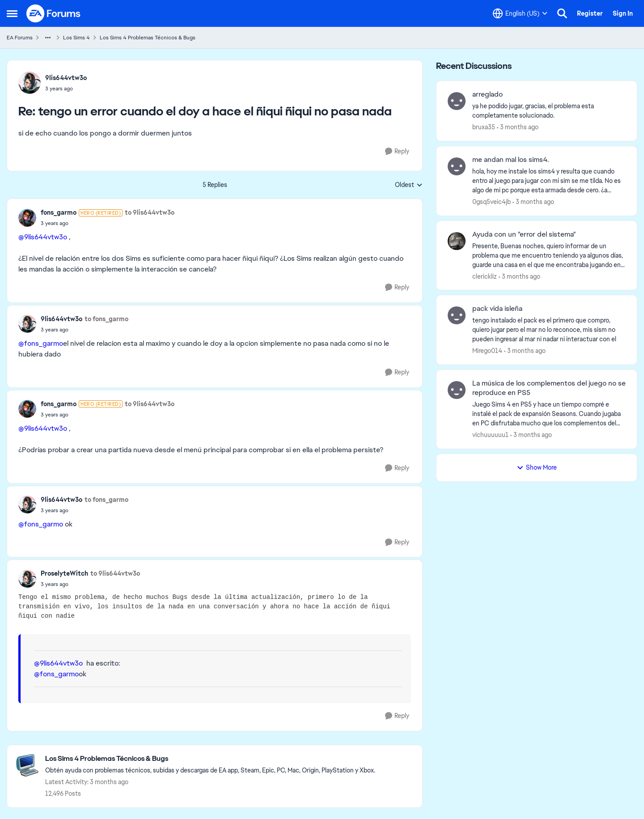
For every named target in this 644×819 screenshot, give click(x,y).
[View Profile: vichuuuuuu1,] (457, 390)
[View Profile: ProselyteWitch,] (27, 579)
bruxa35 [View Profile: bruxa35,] (484, 127)
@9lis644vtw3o (43, 237)
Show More (537, 467)
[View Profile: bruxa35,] (457, 101)
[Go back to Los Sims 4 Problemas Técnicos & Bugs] (210, 759)
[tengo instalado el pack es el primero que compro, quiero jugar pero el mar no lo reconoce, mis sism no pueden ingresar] (549, 330)
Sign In (623, 13)
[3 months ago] (518, 127)
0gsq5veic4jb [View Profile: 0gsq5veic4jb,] (491, 202)
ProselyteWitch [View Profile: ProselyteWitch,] (64, 573)
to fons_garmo (106, 319)
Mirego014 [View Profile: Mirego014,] (487, 351)
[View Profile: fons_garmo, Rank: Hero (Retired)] (27, 218)
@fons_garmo (41, 343)
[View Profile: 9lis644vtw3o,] (30, 83)
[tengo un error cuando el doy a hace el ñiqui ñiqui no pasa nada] (66, 89)
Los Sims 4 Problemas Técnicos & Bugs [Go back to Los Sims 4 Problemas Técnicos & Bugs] (148, 38)
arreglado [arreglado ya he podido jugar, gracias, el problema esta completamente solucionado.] (487, 94)
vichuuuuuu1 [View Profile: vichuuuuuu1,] (490, 435)
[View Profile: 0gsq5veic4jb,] (457, 166)
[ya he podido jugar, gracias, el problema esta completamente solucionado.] (549, 111)
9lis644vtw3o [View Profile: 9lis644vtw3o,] (66, 78)
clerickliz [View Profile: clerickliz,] (485, 276)
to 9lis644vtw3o (150, 212)
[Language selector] (520, 13)
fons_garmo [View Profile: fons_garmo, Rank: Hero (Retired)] (59, 212)
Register (590, 13)
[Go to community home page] (54, 13)
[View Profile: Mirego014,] (457, 315)
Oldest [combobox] (409, 185)
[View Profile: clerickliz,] (457, 241)
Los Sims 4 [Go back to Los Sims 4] (76, 38)
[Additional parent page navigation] (48, 38)
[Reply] (397, 151)
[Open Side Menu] (12, 13)
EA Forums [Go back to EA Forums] (20, 38)
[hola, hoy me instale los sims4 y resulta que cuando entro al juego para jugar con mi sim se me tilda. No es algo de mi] (549, 181)
